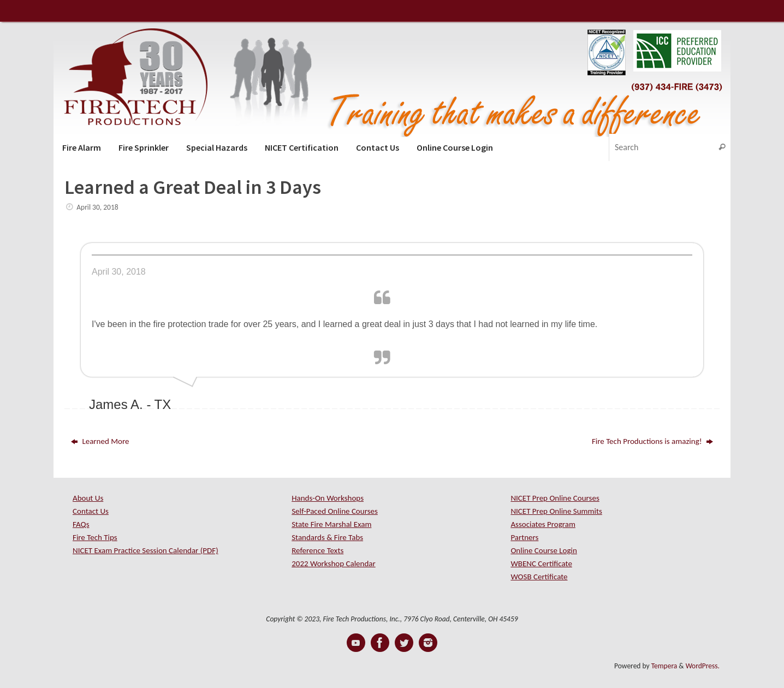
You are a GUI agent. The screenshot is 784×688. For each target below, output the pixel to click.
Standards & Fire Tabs (327, 537)
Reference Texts (317, 550)
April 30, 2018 (97, 207)
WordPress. (703, 666)
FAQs (81, 524)
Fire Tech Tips (95, 537)
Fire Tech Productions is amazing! (652, 441)
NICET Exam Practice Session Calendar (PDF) (145, 550)
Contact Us (91, 511)
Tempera (664, 666)
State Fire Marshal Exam (331, 524)
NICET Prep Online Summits (556, 511)
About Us (88, 498)
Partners (524, 537)
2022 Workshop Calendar (334, 564)
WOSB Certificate (539, 577)
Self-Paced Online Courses (335, 511)
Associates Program (543, 524)
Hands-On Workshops (328, 498)
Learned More (100, 441)
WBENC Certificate (541, 564)
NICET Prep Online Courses (555, 498)
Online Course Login (544, 550)
